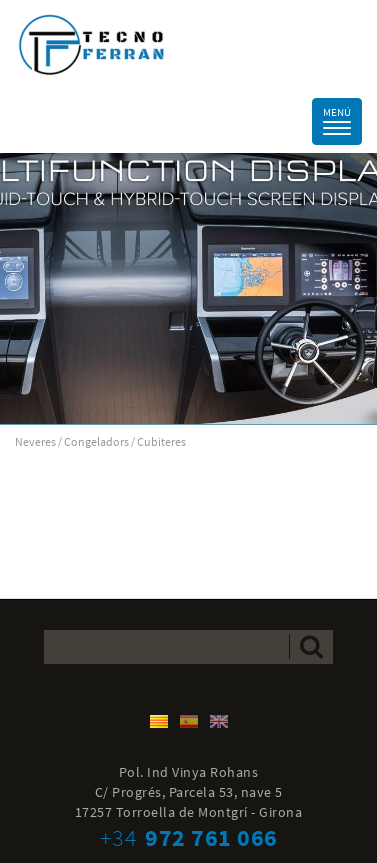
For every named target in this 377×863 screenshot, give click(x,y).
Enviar (311, 646)
